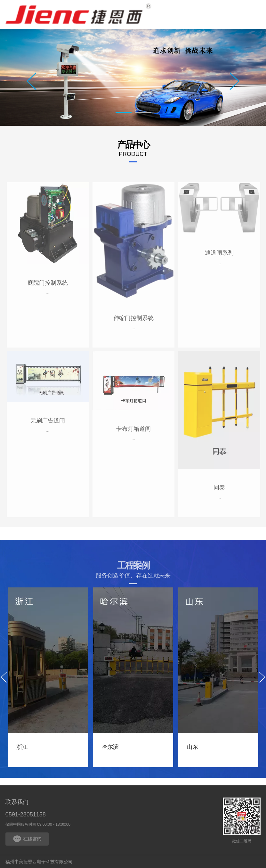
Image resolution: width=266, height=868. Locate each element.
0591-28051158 (26, 815)
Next (234, 81)
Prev (32, 81)
